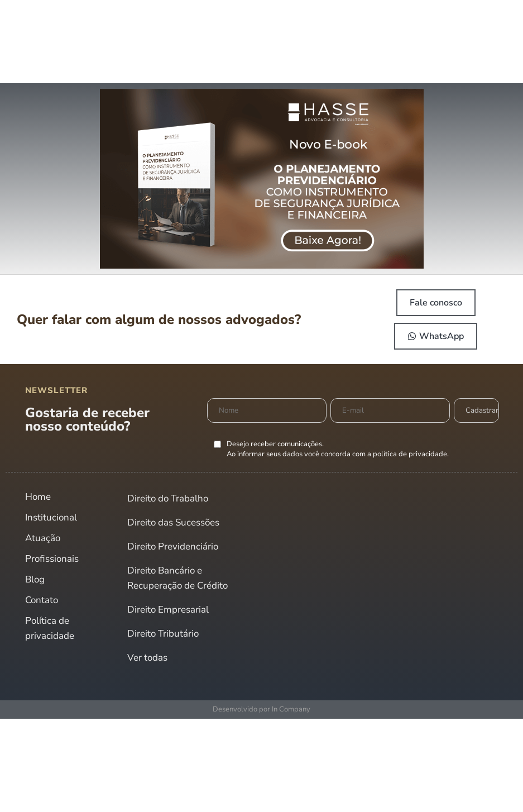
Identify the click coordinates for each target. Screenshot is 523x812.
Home (38, 497)
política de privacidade (410, 454)
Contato (42, 600)
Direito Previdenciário (173, 546)
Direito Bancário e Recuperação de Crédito (177, 578)
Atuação (43, 538)
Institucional (51, 517)
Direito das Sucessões (173, 522)
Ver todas (147, 658)
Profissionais (52, 559)
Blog (35, 579)
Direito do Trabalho (168, 498)
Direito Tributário (163, 634)
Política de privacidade (50, 628)
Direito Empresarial (168, 610)
